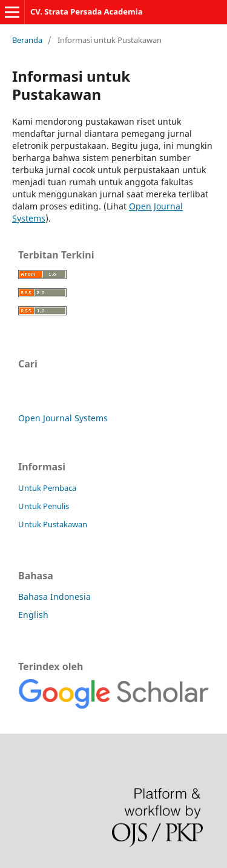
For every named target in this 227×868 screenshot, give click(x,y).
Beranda (27, 40)
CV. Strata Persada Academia (87, 12)
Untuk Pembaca (47, 488)
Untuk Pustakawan (53, 524)
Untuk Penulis (44, 506)
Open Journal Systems (63, 418)
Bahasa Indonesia (54, 597)
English (33, 615)
